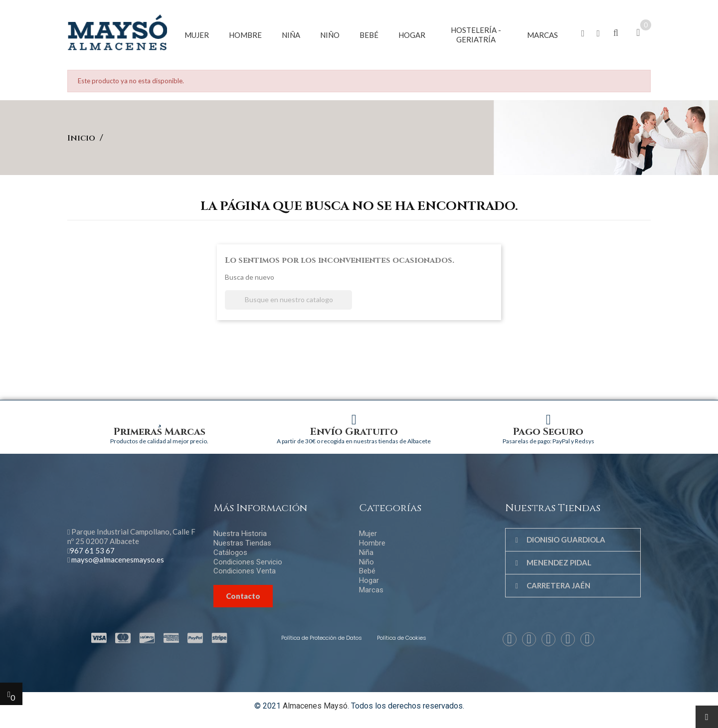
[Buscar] (288, 300)
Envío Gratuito (354, 432)
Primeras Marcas (160, 432)
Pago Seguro (548, 432)
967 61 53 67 (92, 550)
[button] (583, 34)
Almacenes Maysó (315, 706)
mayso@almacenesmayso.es (118, 559)
